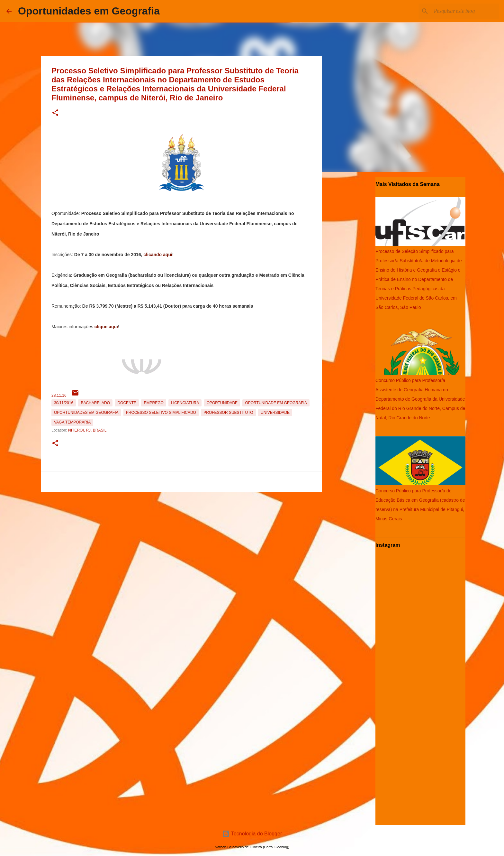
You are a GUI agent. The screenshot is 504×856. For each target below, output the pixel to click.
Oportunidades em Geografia (89, 11)
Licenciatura (185, 403)
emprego (153, 403)
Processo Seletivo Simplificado (161, 413)
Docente (127, 403)
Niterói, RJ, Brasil (87, 430)
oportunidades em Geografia (86, 413)
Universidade (275, 413)
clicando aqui (158, 255)
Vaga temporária (72, 422)
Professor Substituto (228, 413)
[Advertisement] (182, 540)
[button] (55, 113)
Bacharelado (95, 403)
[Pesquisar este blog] (465, 11)
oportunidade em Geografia (276, 403)
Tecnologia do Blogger (252, 834)
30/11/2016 (64, 403)
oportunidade (222, 403)
